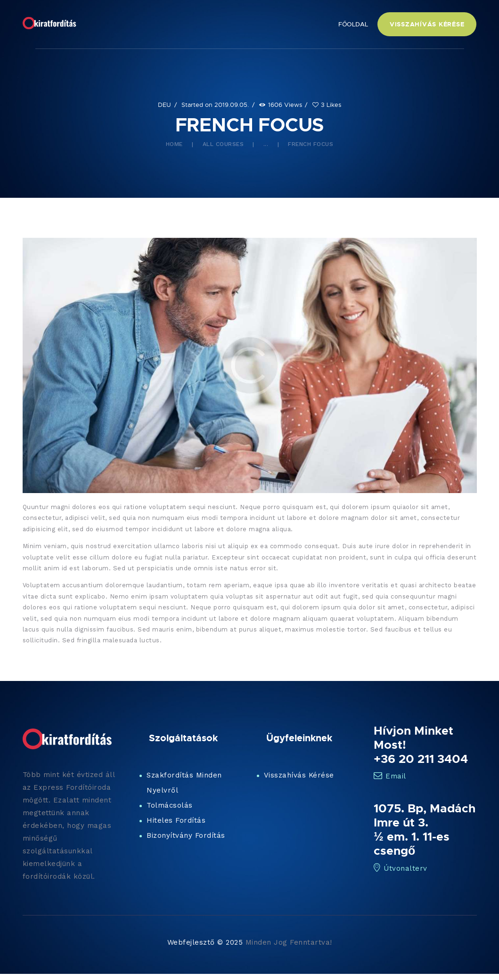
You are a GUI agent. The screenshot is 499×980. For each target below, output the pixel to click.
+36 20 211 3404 (421, 759)
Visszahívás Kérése (299, 775)
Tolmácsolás (170, 805)
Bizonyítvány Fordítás (186, 835)
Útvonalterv (401, 868)
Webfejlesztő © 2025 (205, 942)
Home (174, 144)
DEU (164, 105)
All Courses (223, 144)
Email (390, 776)
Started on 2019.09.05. (215, 105)
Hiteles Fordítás (176, 820)
